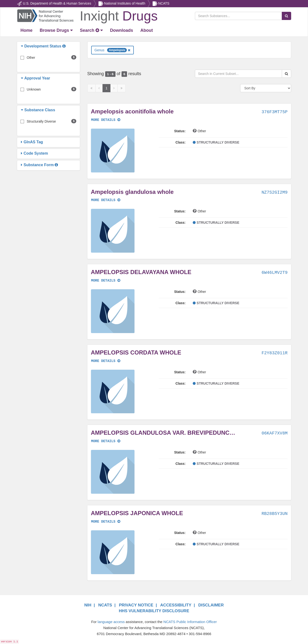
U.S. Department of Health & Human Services (57, 3)
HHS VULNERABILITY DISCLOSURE (154, 611)
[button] (23, 46)
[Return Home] (87, 15)
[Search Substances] (238, 16)
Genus (113, 50)
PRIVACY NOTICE (136, 605)
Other (31, 58)
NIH (88, 605)
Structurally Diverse (41, 121)
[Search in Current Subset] (238, 74)
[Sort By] (266, 88)
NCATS (164, 3)
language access (111, 622)
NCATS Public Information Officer (190, 622)
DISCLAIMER (211, 605)
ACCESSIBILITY (176, 605)
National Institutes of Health (125, 3)
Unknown (34, 89)
